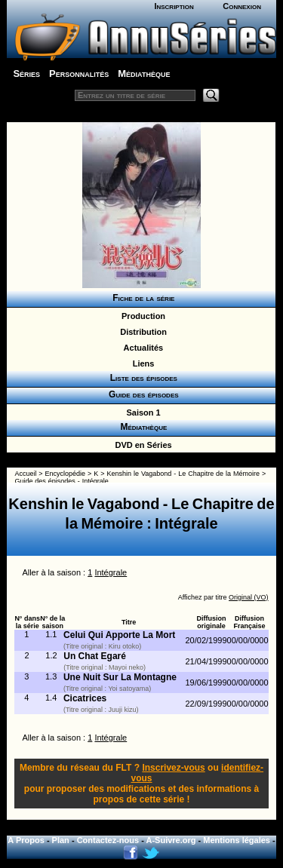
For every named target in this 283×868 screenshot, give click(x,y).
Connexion (242, 6)
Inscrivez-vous (173, 768)
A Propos (26, 840)
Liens (141, 363)
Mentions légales (237, 840)
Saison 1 (141, 413)
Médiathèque (144, 74)
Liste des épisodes (141, 378)
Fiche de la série (141, 298)
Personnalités (79, 74)
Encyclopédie (66, 474)
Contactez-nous (108, 840)
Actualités (141, 348)
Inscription (174, 6)
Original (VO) (249, 597)
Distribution (141, 332)
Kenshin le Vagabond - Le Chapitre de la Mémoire (183, 474)
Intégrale (111, 572)
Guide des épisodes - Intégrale (61, 481)
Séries (26, 74)
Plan (61, 840)
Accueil (25, 474)
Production (141, 316)
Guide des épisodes (141, 394)
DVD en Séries (141, 445)
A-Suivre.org (171, 840)
